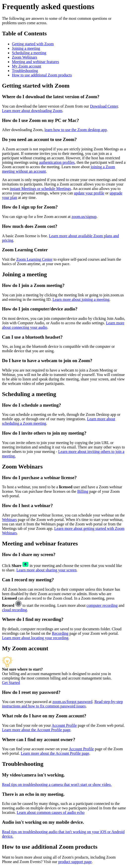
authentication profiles (57, 162)
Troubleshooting (25, 71)
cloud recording (14, 610)
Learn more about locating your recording (35, 638)
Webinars (9, 520)
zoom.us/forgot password (72, 702)
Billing (83, 491)
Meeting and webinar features (36, 62)
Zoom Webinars (25, 57)
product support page (75, 862)
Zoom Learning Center (35, 259)
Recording (60, 633)
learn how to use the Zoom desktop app (76, 130)
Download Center (104, 106)
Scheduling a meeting (29, 53)
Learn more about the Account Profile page (36, 730)
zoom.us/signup (84, 217)
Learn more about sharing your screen (46, 570)
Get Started (11, 683)
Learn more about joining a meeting (81, 299)
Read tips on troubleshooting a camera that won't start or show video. (57, 785)
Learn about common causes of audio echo (51, 812)
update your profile (89, 193)
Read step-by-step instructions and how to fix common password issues (62, 704)
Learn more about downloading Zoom (32, 111)
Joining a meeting (26, 48)
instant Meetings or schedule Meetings (40, 189)
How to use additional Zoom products (42, 75)
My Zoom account (26, 66)
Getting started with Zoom (33, 44)
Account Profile (64, 725)
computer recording (102, 605)
